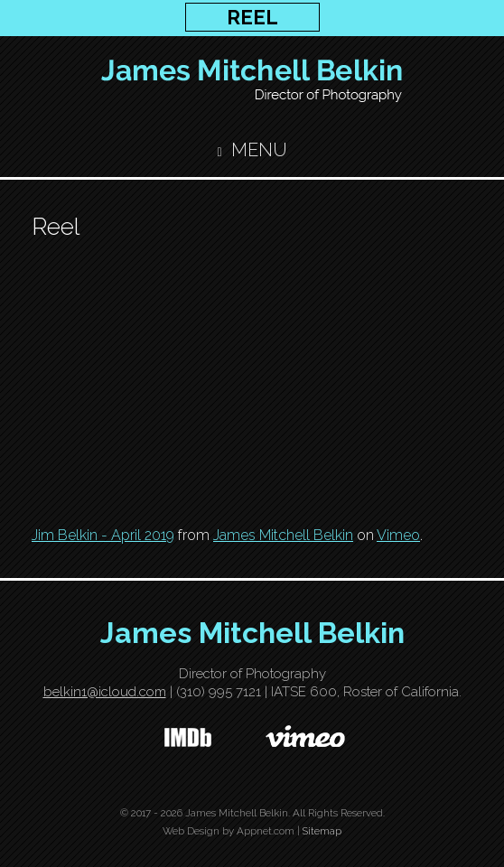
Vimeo (398, 535)
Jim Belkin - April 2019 (103, 535)
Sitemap (322, 831)
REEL (252, 17)
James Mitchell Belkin (283, 535)
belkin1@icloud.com (105, 692)
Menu (252, 150)
